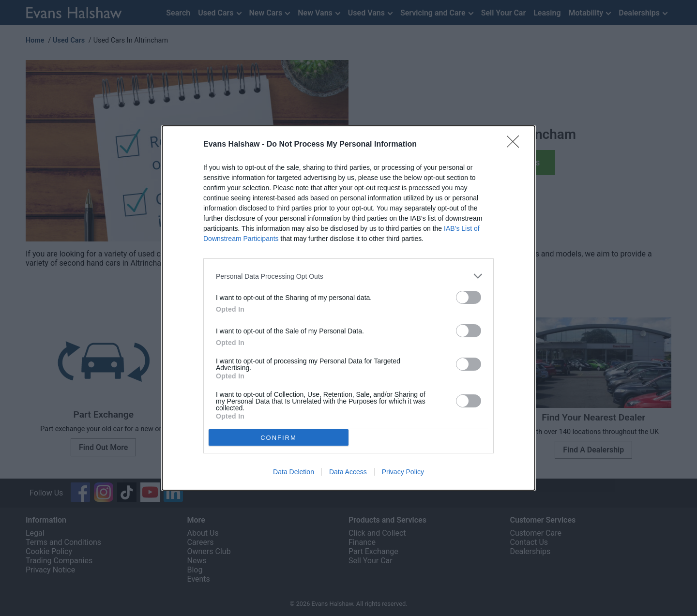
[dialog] (348, 308)
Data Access (348, 472)
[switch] (469, 297)
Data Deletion (294, 472)
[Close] (516, 145)
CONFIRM (279, 438)
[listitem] (348, 276)
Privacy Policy (403, 472)
